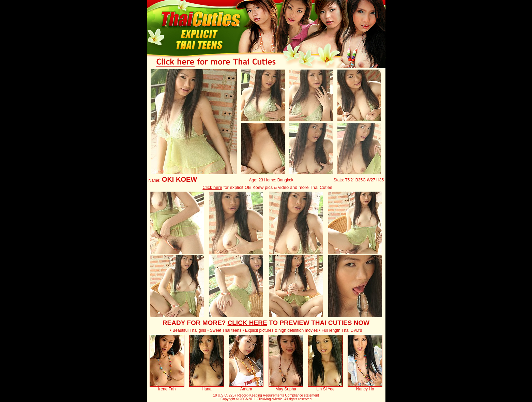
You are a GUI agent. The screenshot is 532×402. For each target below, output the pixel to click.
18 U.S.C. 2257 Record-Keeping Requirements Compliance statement (266, 395)
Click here (212, 187)
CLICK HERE (247, 323)
